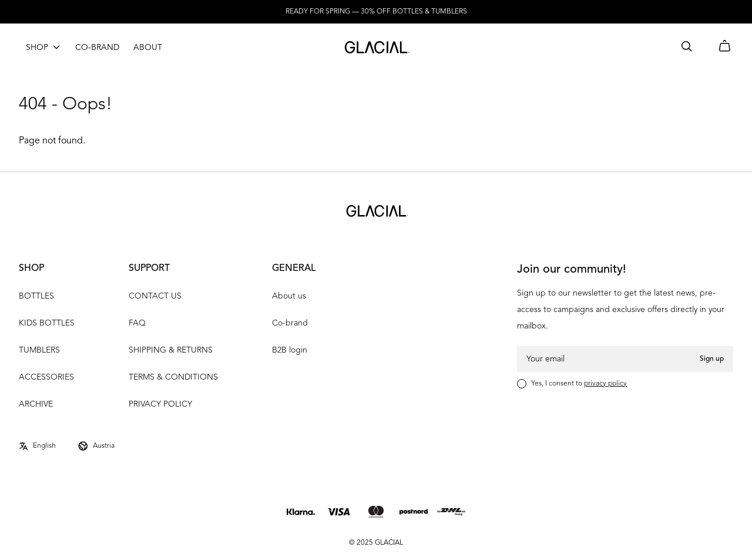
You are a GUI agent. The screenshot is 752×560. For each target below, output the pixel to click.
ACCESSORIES (46, 377)
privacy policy (605, 384)
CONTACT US (155, 296)
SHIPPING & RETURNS (171, 350)
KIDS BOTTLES (47, 323)
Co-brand (290, 323)
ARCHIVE (36, 404)
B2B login (290, 350)
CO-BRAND (97, 48)
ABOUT (148, 48)
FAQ (137, 323)
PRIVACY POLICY (160, 404)
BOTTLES (36, 296)
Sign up (712, 359)
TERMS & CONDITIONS (173, 377)
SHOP (37, 48)
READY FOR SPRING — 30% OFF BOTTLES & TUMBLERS (376, 12)
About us (289, 296)
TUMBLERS (39, 350)
